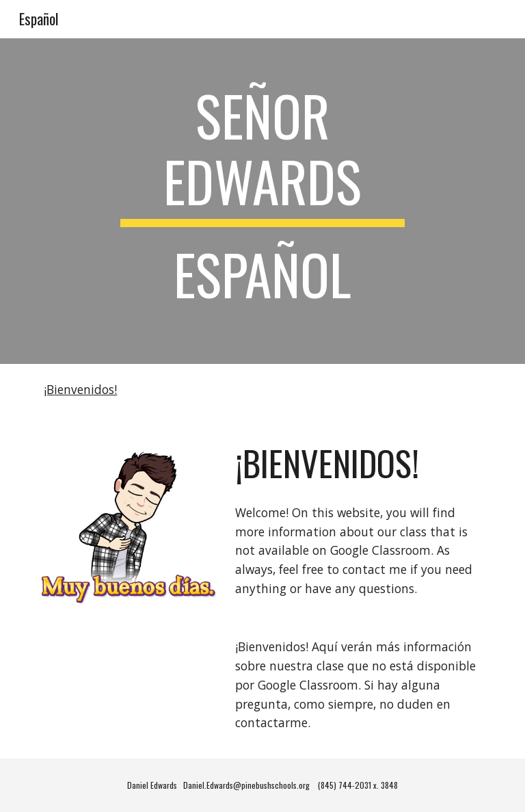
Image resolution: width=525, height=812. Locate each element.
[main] (262, 201)
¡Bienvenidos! (80, 389)
